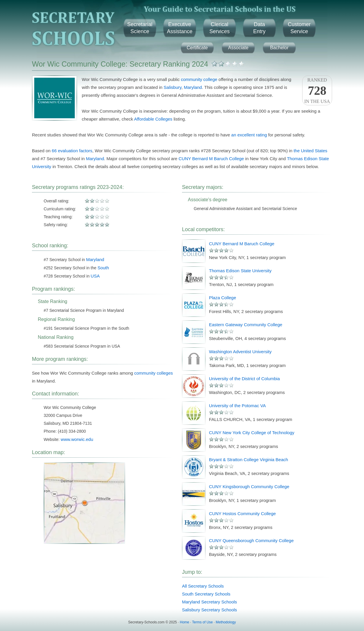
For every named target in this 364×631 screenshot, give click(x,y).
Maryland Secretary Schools (210, 602)
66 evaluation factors (72, 151)
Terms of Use (202, 622)
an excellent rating (249, 135)
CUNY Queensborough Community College (251, 541)
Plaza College (223, 298)
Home (185, 622)
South (103, 268)
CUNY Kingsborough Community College (249, 487)
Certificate (197, 48)
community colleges (154, 373)
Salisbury (172, 87)
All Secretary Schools (203, 586)
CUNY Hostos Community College (242, 514)
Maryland (193, 87)
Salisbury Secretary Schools (210, 610)
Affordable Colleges (153, 119)
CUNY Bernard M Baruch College (211, 159)
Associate (238, 48)
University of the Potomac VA (237, 406)
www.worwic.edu (77, 439)
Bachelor (279, 48)
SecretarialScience (140, 28)
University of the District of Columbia (244, 379)
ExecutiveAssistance (180, 28)
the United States (311, 151)
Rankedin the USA (317, 91)
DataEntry (259, 28)
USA (95, 276)
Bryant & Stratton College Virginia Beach (249, 460)
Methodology (226, 622)
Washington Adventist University (240, 352)
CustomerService (299, 28)
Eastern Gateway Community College (246, 325)
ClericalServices (219, 28)
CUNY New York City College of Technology (252, 433)
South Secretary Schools (206, 594)
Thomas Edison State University (240, 271)
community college (199, 79)
